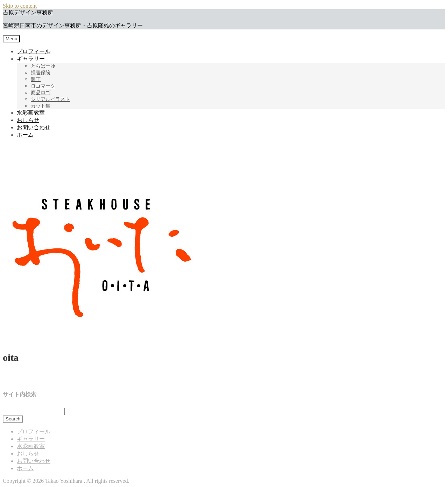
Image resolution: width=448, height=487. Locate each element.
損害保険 (41, 73)
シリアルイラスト (50, 99)
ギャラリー (31, 59)
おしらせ (28, 120)
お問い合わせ (34, 127)
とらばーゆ (43, 66)
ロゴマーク (43, 86)
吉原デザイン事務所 (28, 12)
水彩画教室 (31, 113)
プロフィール (34, 51)
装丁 (36, 79)
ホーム (25, 135)
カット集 (41, 106)
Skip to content (20, 6)
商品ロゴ (41, 93)
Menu (11, 39)
